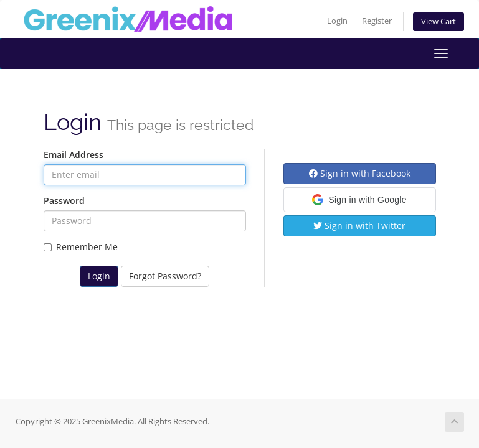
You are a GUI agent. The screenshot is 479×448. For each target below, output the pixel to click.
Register (377, 21)
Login (337, 21)
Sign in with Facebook (360, 173)
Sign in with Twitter (359, 226)
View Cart (439, 21)
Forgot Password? (165, 276)
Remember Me (81, 247)
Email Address (74, 155)
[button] (360, 200)
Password (64, 201)
